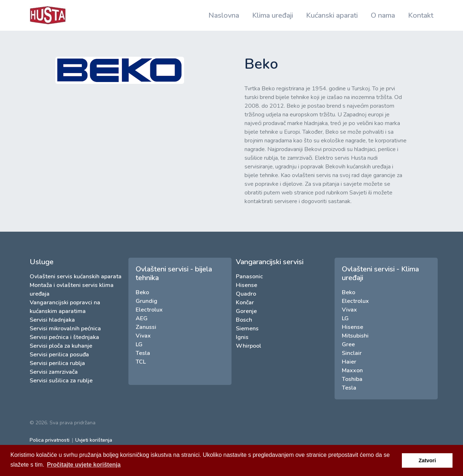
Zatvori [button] (427, 460)
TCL (141, 362)
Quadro (246, 294)
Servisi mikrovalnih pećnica (65, 329)
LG (139, 344)
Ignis (242, 337)
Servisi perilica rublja (57, 363)
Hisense (247, 285)
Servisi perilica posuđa (59, 355)
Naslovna (224, 15)
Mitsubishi (355, 336)
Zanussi (146, 327)
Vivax (143, 336)
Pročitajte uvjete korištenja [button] (84, 465)
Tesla (143, 353)
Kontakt (421, 15)
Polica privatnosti (50, 440)
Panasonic (249, 276)
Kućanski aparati (332, 15)
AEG (142, 318)
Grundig (146, 301)
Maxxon (352, 370)
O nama (383, 15)
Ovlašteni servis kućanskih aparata (76, 276)
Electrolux (149, 310)
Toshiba (352, 379)
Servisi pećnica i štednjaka (64, 337)
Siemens (247, 329)
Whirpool (249, 346)
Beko (142, 292)
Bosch (244, 320)
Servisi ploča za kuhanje (61, 346)
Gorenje (246, 311)
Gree (348, 344)
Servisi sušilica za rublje (61, 381)
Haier (349, 362)
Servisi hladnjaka (52, 320)
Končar (245, 303)
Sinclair (352, 353)
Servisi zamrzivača (54, 372)
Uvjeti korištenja (94, 440)
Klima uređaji (273, 15)
